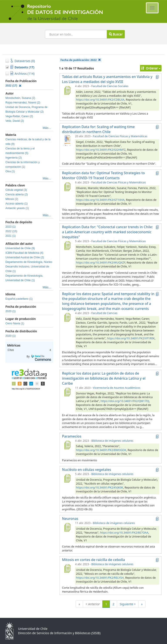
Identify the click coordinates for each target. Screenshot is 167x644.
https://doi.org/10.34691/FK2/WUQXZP (100, 263)
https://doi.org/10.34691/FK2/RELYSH (100, 578)
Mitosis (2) (12, 199)
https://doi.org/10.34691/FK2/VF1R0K (131, 338)
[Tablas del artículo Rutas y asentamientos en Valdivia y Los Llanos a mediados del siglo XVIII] (67, 90)
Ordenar (151, 68)
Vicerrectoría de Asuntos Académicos (117, 388)
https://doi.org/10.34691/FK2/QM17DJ (125, 401)
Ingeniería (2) (14, 158)
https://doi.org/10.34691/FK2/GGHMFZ (101, 150)
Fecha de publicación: (81, 60)
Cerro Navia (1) (15, 323)
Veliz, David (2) (15, 121)
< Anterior (93, 604)
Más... (47, 128)
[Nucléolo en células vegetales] (67, 478)
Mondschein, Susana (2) (20, 98)
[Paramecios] (67, 445)
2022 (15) (11, 231)
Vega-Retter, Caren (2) (19, 116)
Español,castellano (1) (19, 299)
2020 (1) (11, 311)
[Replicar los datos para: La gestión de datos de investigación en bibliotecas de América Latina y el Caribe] (67, 392)
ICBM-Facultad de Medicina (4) (24, 253)
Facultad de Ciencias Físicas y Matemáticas (120, 136)
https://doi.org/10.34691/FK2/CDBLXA (100, 100)
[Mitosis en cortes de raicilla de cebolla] (67, 568)
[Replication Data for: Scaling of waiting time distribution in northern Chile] (67, 140)
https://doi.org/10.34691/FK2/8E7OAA (124, 533)
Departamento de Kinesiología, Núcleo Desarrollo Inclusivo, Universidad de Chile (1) (29, 267)
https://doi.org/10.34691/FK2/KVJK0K (99, 488)
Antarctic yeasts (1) (17, 208)
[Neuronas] (67, 527)
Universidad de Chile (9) (20, 248)
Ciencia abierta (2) (17, 194)
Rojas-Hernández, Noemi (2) (23, 103)
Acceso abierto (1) (17, 204)
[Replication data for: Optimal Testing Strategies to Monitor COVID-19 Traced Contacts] (67, 187)
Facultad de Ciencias (104, 313)
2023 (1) (11, 227)
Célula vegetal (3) (16, 190)
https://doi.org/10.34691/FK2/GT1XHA (100, 200)
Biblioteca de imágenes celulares (112, 441)
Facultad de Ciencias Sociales (110, 86)
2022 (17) (13, 86)
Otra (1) (10, 171)
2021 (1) (11, 236)
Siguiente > (128, 604)
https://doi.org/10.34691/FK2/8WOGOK (101, 450)
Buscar (116, 34)
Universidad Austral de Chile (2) (25, 257)
